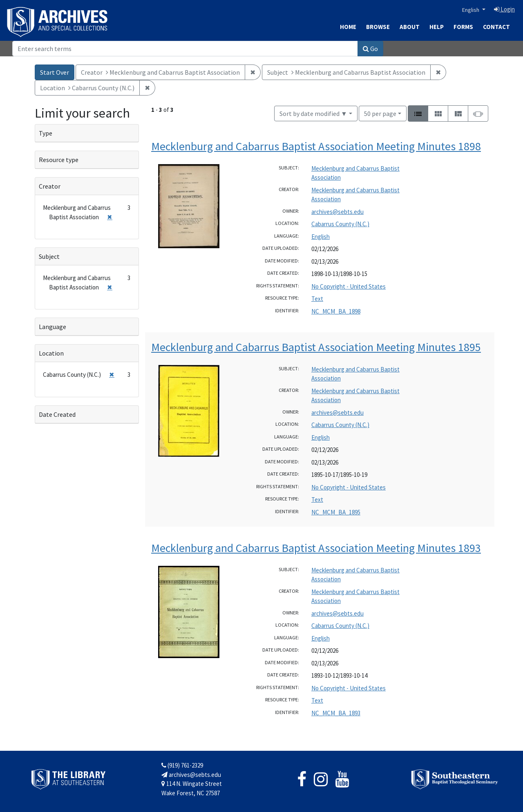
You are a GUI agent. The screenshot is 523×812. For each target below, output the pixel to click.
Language (53, 327)
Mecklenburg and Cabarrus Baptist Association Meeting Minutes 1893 (316, 548)
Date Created (57, 414)
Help (437, 27)
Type (46, 133)
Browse (378, 27)
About (410, 27)
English (471, 10)
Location (51, 353)
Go (370, 49)
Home (348, 27)
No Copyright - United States (349, 286)
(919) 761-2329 (182, 765)
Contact (496, 27)
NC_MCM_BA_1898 (336, 311)
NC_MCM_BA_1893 (336, 713)
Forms (463, 27)
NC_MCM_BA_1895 (336, 512)
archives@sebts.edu (337, 212)
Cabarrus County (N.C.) (340, 224)
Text (317, 299)
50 (380, 113)
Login (504, 9)
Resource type (59, 160)
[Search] (185, 49)
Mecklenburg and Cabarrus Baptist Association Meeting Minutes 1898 (316, 146)
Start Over (55, 72)
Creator (50, 186)
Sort (313, 113)
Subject (49, 256)
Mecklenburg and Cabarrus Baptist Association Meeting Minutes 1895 (316, 347)
